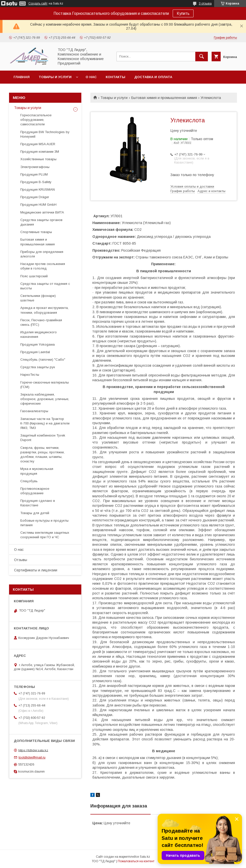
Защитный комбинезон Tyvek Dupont (43, 438)
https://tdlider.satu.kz (33, 750)
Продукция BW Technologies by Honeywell (45, 134)
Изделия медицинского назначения (39, 334)
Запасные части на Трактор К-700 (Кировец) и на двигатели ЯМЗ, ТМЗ (45, 423)
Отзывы (21, 560)
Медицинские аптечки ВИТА (42, 212)
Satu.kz (145, 857)
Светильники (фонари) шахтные (38, 298)
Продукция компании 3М (40, 152)
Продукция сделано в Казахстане (38, 503)
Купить (183, 13)
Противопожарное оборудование (35, 491)
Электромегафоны (35, 167)
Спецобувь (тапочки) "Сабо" (43, 360)
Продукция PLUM (34, 174)
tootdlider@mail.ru (32, 757)
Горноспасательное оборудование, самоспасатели (36, 120)
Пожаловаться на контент (136, 861)
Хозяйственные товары (38, 159)
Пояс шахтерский (34, 276)
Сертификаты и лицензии (36, 570)
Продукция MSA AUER (38, 144)
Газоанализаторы (34, 411)
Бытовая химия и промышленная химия (164, 98)
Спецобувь (29, 481)
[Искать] (202, 57)
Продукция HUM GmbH (38, 205)
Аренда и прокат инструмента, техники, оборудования (44, 310)
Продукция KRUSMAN (38, 189)
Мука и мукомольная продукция (37, 471)
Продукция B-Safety (36, 182)
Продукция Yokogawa (38, 344)
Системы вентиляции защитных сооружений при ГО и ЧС (45, 535)
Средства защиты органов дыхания (41, 222)
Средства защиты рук (38, 367)
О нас (91, 77)
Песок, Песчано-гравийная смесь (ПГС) (41, 322)
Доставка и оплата (153, 77)
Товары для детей (35, 513)
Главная (22, 77)
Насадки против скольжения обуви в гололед (43, 266)
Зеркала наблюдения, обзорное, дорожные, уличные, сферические (45, 399)
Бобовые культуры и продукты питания (44, 523)
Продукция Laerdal (35, 352)
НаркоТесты (30, 375)
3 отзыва (205, 4)
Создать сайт (38, 4)
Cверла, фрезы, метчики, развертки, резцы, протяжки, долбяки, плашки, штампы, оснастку (42, 455)
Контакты (115, 77)
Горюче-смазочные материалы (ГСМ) (45, 385)
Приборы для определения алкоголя (42, 254)
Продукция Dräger (35, 197)
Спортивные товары (36, 232)
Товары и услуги (55, 77)
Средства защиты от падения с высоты (45, 286)
